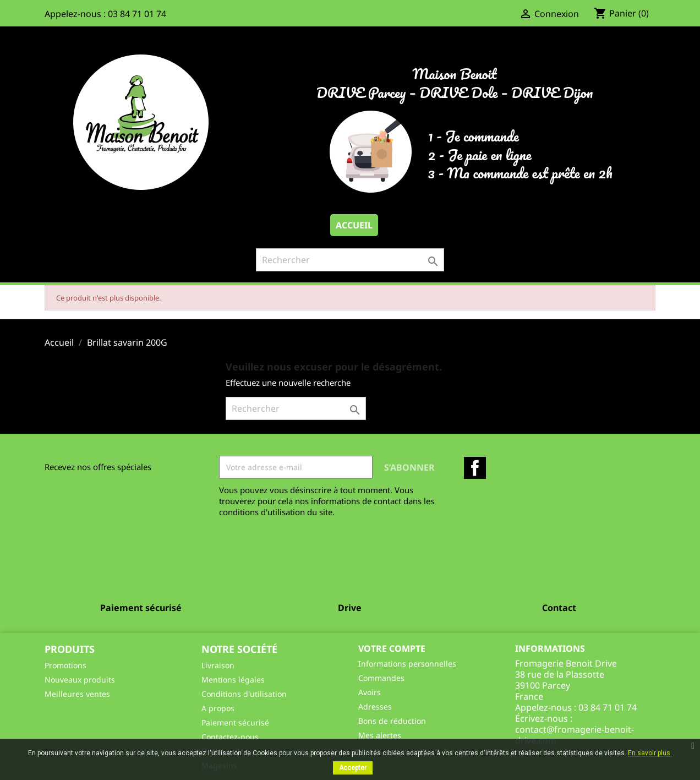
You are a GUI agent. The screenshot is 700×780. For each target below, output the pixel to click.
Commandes (381, 678)
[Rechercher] (350, 260)
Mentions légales (233, 680)
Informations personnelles (407, 664)
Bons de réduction (392, 721)
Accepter (353, 768)
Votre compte (392, 648)
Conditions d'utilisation (244, 694)
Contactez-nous (230, 737)
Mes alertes (380, 735)
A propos (218, 708)
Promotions (65, 665)
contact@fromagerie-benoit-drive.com (575, 735)
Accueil (354, 225)
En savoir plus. (650, 753)
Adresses (375, 707)
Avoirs (370, 692)
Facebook (475, 468)
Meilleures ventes (77, 694)
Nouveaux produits (80, 680)
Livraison (218, 665)
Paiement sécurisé (235, 722)
